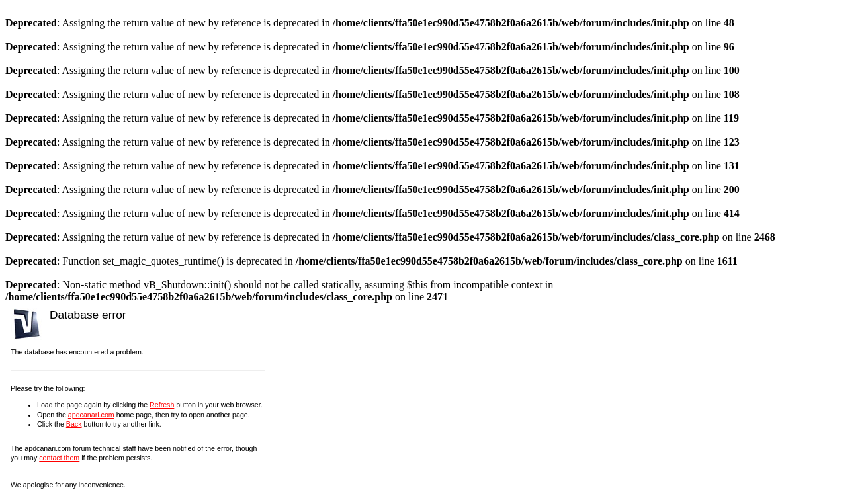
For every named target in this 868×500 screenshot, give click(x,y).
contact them (59, 458)
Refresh (162, 405)
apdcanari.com (91, 415)
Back (74, 424)
